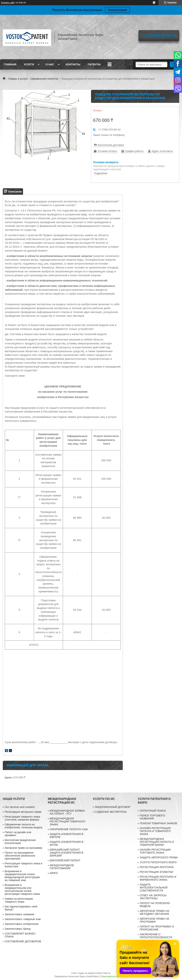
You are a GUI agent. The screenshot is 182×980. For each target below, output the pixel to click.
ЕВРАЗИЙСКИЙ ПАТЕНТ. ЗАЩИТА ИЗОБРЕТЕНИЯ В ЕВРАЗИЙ (67, 853)
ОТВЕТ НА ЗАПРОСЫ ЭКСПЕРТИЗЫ (153, 897)
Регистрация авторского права (23, 812)
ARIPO (54, 873)
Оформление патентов (44, 79)
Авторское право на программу (23, 848)
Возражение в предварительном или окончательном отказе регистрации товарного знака (22, 889)
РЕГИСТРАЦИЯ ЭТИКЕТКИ (156, 872)
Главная (10, 64)
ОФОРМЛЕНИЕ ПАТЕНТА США (69, 829)
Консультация (118, 10)
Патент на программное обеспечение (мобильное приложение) (20, 856)
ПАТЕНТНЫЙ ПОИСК (153, 811)
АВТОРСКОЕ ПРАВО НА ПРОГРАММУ (154, 920)
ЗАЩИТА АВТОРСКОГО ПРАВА (159, 857)
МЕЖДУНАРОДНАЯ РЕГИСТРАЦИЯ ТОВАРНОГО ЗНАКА (68, 821)
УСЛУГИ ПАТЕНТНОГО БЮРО (158, 862)
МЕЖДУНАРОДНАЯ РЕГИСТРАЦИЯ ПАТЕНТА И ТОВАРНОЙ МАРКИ (157, 842)
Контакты (73, 64)
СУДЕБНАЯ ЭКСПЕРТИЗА (111, 812)
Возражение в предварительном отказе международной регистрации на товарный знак (22, 876)
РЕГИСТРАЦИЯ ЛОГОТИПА (157, 867)
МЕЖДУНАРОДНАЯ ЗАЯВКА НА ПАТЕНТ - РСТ (67, 812)
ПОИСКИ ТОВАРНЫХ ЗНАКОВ (158, 823)
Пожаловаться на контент (114, 976)
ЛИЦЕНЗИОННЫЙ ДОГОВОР (113, 807)
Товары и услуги (18, 79)
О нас (50, 64)
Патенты (94, 64)
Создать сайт (8, 3)
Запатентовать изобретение (22, 924)
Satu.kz (107, 973)
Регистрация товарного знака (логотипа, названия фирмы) (22, 818)
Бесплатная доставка (111, 145)
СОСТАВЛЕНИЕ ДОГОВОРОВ (23, 941)
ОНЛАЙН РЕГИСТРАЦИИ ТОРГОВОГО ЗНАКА (155, 851)
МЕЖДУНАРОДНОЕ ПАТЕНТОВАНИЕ (62, 867)
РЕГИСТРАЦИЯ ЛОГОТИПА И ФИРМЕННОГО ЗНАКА (158, 878)
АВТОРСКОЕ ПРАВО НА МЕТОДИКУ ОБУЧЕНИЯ (154, 912)
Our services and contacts (20, 807)
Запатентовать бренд (18, 929)
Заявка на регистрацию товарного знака (19, 900)
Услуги (29, 64)
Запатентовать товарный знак (23, 919)
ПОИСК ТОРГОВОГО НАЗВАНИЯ (152, 817)
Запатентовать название (19, 914)
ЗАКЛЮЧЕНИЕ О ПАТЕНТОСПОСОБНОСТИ (156, 936)
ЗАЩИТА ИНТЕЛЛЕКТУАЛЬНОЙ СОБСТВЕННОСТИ (154, 888)
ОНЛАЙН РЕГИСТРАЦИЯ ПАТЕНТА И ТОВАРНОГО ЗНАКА (155, 831)
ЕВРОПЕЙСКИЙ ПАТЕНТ (65, 860)
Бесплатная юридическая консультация (20, 842)
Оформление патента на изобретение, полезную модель (24, 826)
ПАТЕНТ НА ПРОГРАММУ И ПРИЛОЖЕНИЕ (157, 928)
